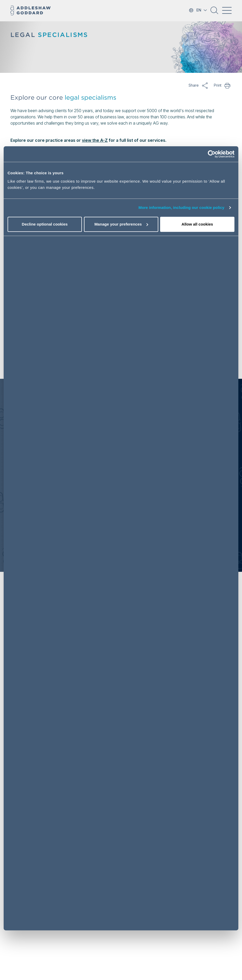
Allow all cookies (197, 224)
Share (205, 85)
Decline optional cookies (45, 224)
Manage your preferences (121, 224)
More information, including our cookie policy (181, 207)
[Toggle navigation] (227, 10)
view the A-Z (95, 140)
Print (228, 85)
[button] (214, 12)
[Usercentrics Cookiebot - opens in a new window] (212, 154)
